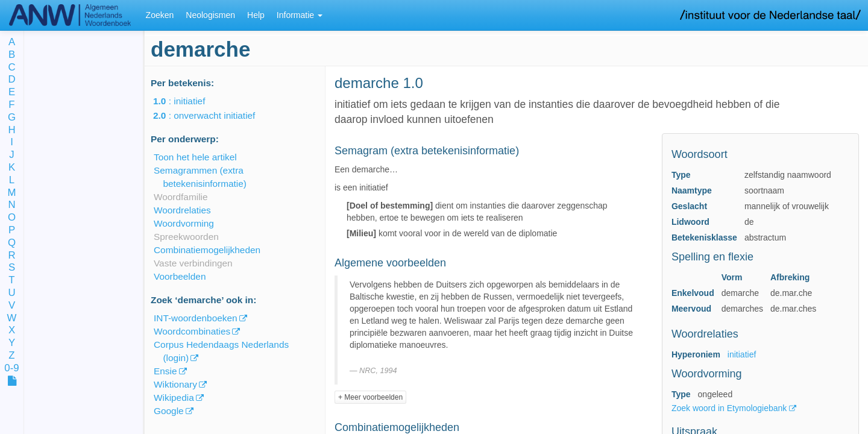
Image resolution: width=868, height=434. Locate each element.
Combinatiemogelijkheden (207, 250)
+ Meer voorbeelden (370, 397)
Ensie (165, 371)
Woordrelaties (182, 210)
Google (169, 411)
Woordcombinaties (192, 331)
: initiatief (187, 101)
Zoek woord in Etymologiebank (730, 408)
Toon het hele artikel (195, 157)
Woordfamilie (181, 197)
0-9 (11, 369)
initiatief (742, 354)
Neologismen (210, 15)
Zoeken (160, 15)
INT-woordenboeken (196, 318)
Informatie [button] (300, 15)
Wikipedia (174, 398)
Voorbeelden (180, 276)
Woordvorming (184, 223)
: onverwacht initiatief (212, 115)
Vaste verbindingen (193, 263)
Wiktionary (175, 384)
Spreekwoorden (186, 237)
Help (256, 15)
